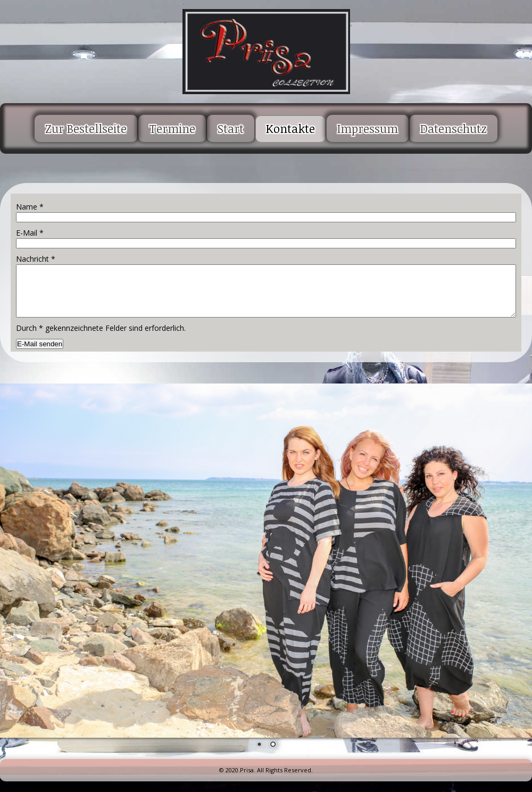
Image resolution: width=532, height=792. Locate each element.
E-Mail (30, 233)
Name (30, 207)
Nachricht (36, 259)
